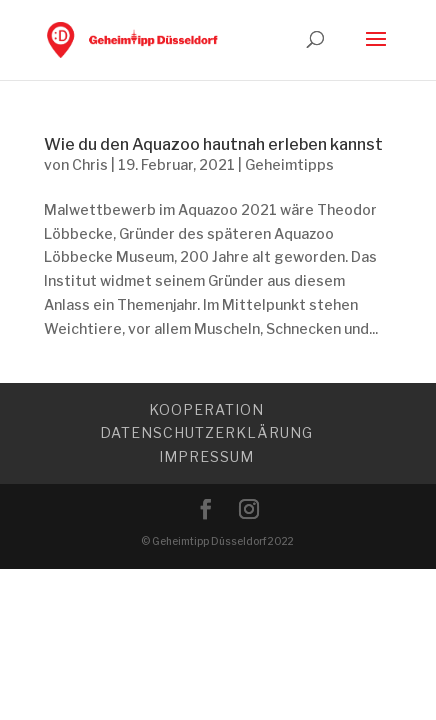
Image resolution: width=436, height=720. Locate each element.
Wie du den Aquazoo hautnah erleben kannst (213, 144)
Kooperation (206, 409)
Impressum (206, 456)
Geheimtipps (289, 164)
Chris (90, 164)
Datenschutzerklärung (206, 432)
